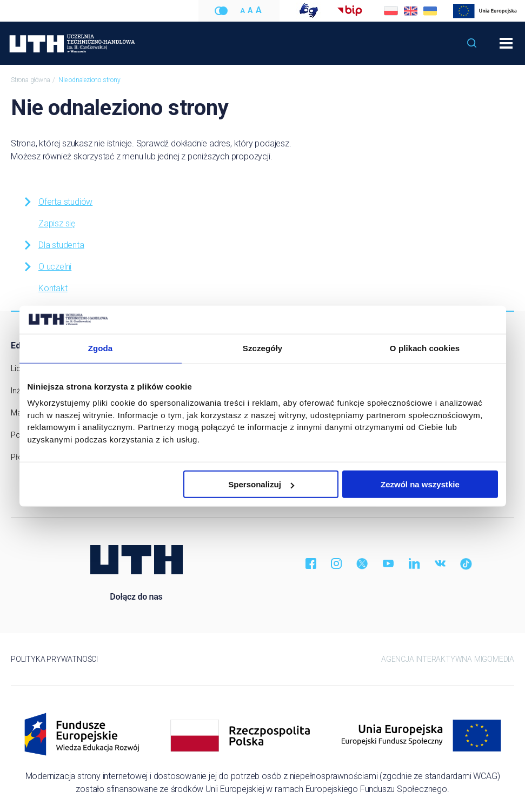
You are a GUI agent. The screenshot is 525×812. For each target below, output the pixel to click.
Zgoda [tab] (101, 348)
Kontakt (53, 288)
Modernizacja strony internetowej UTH (485, 11)
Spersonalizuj (261, 484)
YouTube (388, 563)
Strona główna (30, 80)
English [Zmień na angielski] (410, 11)
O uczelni (47, 267)
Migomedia (494, 659)
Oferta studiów (57, 202)
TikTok (466, 563)
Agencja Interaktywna (427, 659)
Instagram (336, 563)
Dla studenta (53, 245)
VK (440, 563)
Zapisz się (57, 223)
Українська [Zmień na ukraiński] (430, 11)
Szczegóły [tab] (262, 348)
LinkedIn (414, 563)
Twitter (362, 563)
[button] (472, 43)
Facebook (310, 563)
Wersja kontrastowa (221, 11)
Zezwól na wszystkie (420, 484)
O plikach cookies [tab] (425, 348)
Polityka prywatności (54, 659)
